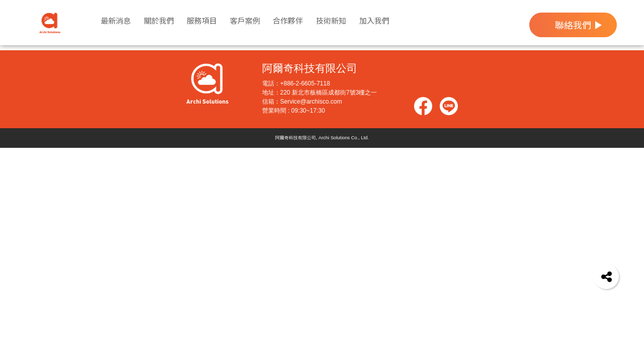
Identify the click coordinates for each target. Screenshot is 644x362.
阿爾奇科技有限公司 (310, 74)
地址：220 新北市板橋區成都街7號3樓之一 (320, 98)
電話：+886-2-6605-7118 (296, 88)
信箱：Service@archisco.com (302, 107)
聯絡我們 (573, 25)
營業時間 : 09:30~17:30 (294, 116)
